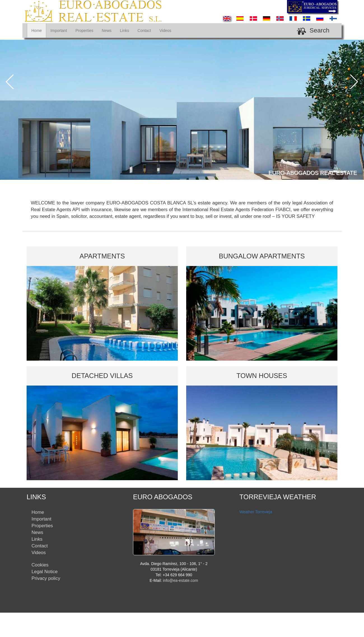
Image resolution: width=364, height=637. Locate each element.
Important (59, 31)
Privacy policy (46, 578)
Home (37, 31)
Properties (85, 31)
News (107, 31)
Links (124, 31)
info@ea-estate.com (181, 580)
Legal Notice (45, 572)
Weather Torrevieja (256, 512)
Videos (165, 31)
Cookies (40, 565)
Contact (144, 31)
